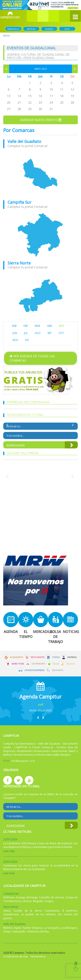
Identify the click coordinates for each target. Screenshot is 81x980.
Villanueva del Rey (38, 931)
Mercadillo (13, 29)
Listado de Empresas (34, 670)
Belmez (8, 928)
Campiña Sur (19, 202)
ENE (14, 326)
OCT (61, 333)
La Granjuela (51, 928)
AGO (38, 333)
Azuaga (21, 897)
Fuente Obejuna (32, 928)
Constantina (52, 911)
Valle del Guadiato (24, 141)
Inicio (6, 36)
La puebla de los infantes (38, 914)
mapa (40, 174)
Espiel (17, 928)
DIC (27, 340)
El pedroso (70, 911)
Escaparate (58, 670)
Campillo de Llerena (52, 897)
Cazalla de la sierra (27, 911)
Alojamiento (17, 657)
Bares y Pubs (18, 664)
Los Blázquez (69, 928)
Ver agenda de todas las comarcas (32, 358)
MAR (37, 326)
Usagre (49, 901)
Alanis (7, 911)
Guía (67, 29)
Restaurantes (38, 657)
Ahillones (9, 897)
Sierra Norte (19, 263)
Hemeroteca (38, 956)
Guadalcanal (11, 914)
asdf (40, 705)
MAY (62, 326)
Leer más (9, 851)
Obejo (7, 931)
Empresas (72, 657)
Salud (56, 664)
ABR (50, 326)
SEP (50, 333)
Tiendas (56, 657)
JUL (26, 333)
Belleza (71, 664)
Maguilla (38, 901)
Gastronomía (38, 664)
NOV (15, 340)
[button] (43, 16)
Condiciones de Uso (16, 956)
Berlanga (32, 897)
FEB (26, 326)
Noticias (31, 29)
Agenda (49, 29)
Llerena (27, 901)
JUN (15, 333)
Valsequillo (19, 931)
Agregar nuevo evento (41, 120)
